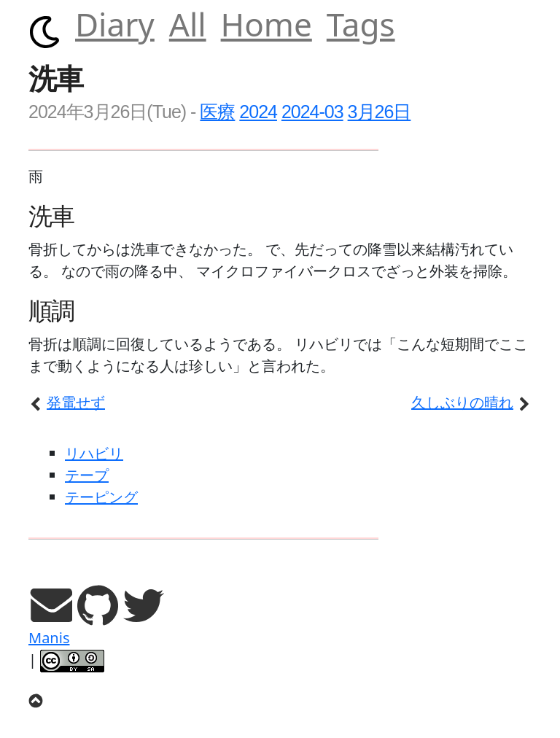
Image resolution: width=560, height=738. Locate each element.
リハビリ (94, 453)
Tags (361, 24)
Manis (49, 638)
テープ (87, 475)
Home (267, 24)
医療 (217, 112)
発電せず (67, 402)
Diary (115, 24)
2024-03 (312, 112)
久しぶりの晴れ (471, 402)
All (188, 24)
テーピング (101, 497)
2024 (258, 112)
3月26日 (380, 112)
